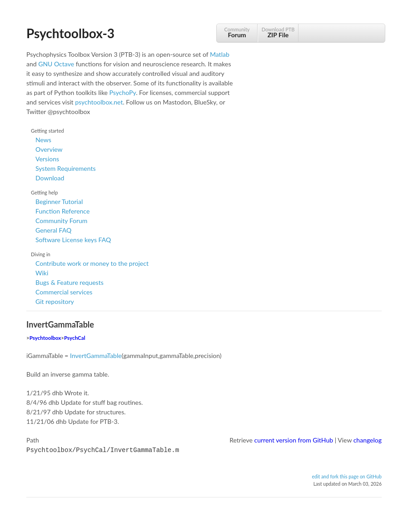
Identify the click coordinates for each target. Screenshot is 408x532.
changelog (368, 440)
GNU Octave (56, 64)
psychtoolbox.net (99, 102)
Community (237, 32)
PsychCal (75, 338)
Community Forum (61, 221)
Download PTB (278, 32)
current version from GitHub (294, 440)
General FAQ (53, 230)
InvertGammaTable (96, 355)
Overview (49, 149)
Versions (47, 159)
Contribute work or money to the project (92, 263)
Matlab (220, 54)
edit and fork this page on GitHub (347, 476)
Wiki (42, 273)
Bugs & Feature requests (70, 282)
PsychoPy (123, 92)
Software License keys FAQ (73, 240)
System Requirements (65, 168)
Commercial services (64, 292)
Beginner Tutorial (59, 201)
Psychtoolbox (45, 338)
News (43, 140)
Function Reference (62, 211)
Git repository (55, 301)
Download (50, 178)
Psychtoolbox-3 (70, 33)
